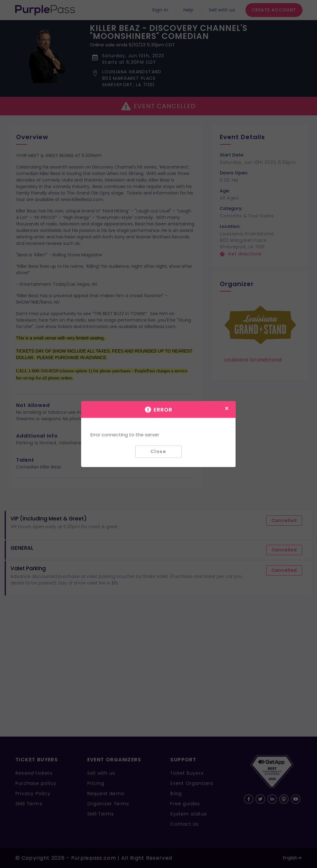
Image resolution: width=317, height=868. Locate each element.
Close (158, 451)
